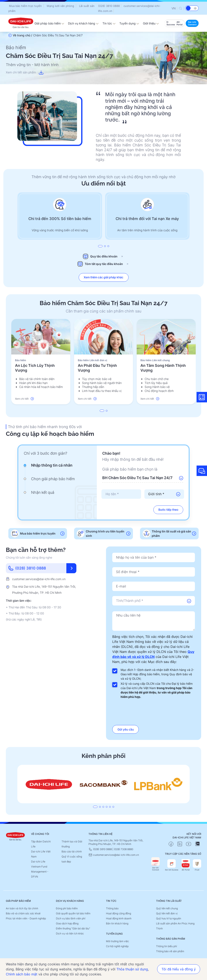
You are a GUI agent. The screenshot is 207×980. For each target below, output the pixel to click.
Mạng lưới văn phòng (60, 6)
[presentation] (121, 494)
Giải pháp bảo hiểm (49, 23)
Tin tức (109, 23)
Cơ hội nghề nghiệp (117, 946)
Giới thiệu (151, 23)
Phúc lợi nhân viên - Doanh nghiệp (26, 918)
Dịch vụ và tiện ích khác (70, 933)
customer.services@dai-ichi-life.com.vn (39, 579)
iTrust (197, 865)
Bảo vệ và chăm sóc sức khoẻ (23, 913)
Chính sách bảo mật (22, 974)
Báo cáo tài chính (72, 851)
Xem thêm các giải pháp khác (104, 277)
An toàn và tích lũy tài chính (22, 908)
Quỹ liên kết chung (167, 908)
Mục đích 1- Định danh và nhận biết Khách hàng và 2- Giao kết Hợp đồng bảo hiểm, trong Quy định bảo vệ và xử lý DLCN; (157, 674)
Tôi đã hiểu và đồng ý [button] (179, 969)
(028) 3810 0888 (109, 6)
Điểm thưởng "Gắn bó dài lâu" (73, 928)
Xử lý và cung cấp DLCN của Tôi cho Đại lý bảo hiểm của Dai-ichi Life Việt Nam (157, 690)
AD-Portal (186, 865)
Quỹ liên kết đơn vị (167, 913)
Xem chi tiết (24, 399)
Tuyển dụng (129, 23)
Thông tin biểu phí (167, 946)
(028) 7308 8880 (124, 849)
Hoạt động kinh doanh (119, 918)
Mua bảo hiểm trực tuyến (25, 6)
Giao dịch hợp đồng (67, 923)
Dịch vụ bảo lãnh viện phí (71, 918)
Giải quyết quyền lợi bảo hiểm (73, 913)
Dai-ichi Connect (155, 864)
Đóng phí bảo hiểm (67, 908)
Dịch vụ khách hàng (83, 23)
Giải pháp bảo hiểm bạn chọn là (130, 469)
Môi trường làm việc (117, 941)
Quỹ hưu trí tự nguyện (169, 918)
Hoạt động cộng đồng (119, 913)
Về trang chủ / (22, 35)
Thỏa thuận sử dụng (132, 969)
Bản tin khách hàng (117, 923)
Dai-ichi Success (172, 865)
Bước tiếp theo (168, 510)
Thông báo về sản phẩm (170, 951)
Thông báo (112, 908)
